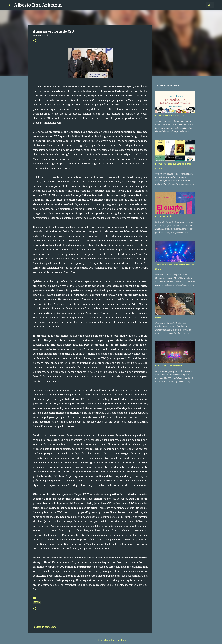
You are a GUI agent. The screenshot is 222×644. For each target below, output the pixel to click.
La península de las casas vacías (170, 116)
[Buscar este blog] (199, 5)
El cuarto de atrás (164, 216)
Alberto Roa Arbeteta (38, 5)
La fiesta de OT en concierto (169, 366)
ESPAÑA (37, 602)
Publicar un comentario (45, 627)
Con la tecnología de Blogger (111, 640)
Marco (158, 317)
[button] (35, 41)
